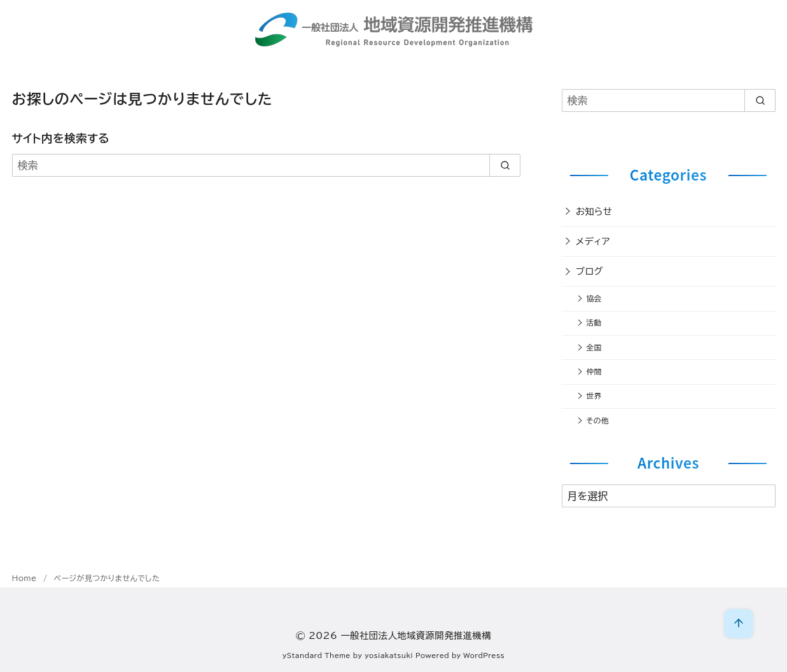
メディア (593, 241)
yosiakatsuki (389, 655)
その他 (597, 421)
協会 (594, 298)
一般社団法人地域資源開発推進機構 (416, 635)
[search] (505, 165)
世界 (594, 396)
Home (26, 578)
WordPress (484, 655)
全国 (594, 347)
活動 (594, 323)
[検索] (267, 165)
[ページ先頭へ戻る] (739, 624)
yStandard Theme (317, 655)
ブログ (589, 271)
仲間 (594, 372)
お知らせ (594, 211)
